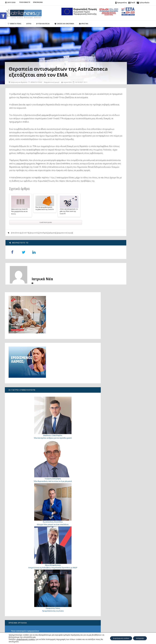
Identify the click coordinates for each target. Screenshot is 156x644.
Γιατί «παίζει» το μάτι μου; (131, 547)
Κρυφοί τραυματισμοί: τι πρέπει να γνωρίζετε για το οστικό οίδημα (132, 530)
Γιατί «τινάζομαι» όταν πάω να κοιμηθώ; (131, 495)
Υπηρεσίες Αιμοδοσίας (123, 454)
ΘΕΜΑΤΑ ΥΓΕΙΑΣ (36, 88)
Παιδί (133, 2)
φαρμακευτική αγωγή (65, 256)
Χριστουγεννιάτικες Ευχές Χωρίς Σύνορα (23, 630)
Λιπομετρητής (118, 467)
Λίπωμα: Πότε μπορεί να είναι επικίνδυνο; (128, 333)
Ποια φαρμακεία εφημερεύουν (126, 445)
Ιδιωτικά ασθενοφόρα (122, 450)
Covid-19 (25, 256)
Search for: (122, 600)
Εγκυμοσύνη (122, 2)
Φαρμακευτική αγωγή (52, 88)
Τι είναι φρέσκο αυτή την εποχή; (127, 471)
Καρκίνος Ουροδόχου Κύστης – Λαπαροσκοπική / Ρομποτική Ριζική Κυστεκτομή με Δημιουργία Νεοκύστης (22, 609)
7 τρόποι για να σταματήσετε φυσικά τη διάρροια (132, 511)
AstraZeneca (16, 256)
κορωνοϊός (34, 256)
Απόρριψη (139, 638)
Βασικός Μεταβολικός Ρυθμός (126, 458)
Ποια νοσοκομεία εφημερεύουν (126, 441)
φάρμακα (52, 256)
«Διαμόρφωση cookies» (26, 639)
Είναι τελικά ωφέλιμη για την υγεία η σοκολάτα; (21, 625)
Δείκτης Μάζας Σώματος (123, 462)
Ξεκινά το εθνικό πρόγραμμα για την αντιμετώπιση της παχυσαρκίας (21, 618)
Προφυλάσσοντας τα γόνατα (128, 421)
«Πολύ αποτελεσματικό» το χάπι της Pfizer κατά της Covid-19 (69, 234)
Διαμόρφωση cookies (118, 638)
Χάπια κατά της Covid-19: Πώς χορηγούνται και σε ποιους (19, 234)
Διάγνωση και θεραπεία (18, 88)
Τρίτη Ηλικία (144, 2)
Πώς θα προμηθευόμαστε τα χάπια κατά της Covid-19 (44, 231)
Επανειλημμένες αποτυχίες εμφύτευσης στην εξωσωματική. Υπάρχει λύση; (131, 567)
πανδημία (43, 256)
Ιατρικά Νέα (67, 88)
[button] (3, 16)
